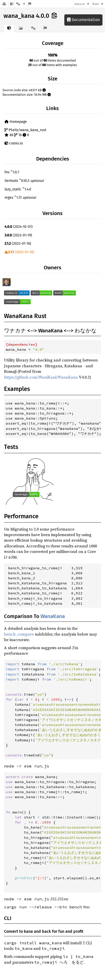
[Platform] (21, 4)
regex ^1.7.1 (20, 198)
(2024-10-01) (19, 227)
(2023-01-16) (18, 244)
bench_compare (19, 634)
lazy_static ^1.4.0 (18, 189)
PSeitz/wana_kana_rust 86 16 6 (25, 133)
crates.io (14, 143)
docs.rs (80, 4)
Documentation (83, 20)
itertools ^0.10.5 (24, 181)
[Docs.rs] (4, 4)
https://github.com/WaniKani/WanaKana (41, 377)
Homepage (16, 122)
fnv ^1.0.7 (12, 172)
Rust (96, 4)
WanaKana (53, 616)
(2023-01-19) (18, 235)
